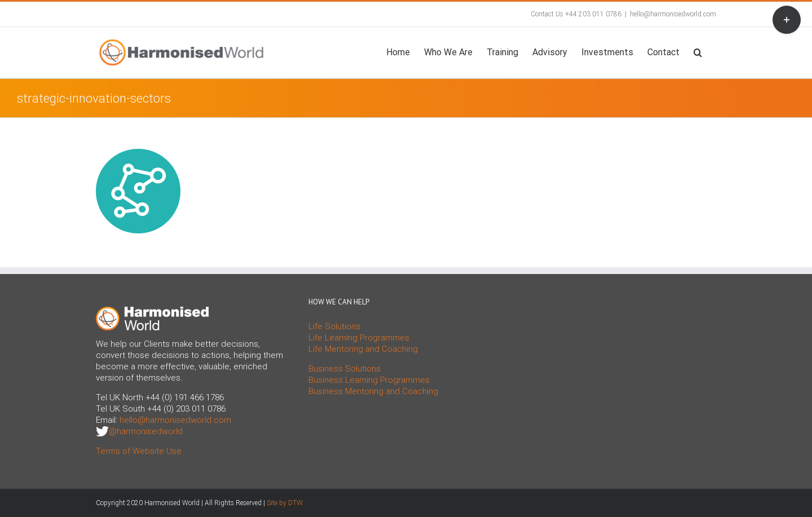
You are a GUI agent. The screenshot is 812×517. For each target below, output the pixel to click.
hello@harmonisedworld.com (673, 14)
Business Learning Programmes (369, 380)
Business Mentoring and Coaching (373, 391)
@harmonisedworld (146, 431)
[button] (698, 51)
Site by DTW (285, 503)
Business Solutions (345, 369)
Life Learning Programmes (359, 338)
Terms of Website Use (139, 451)
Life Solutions (334, 326)
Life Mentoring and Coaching (363, 349)
